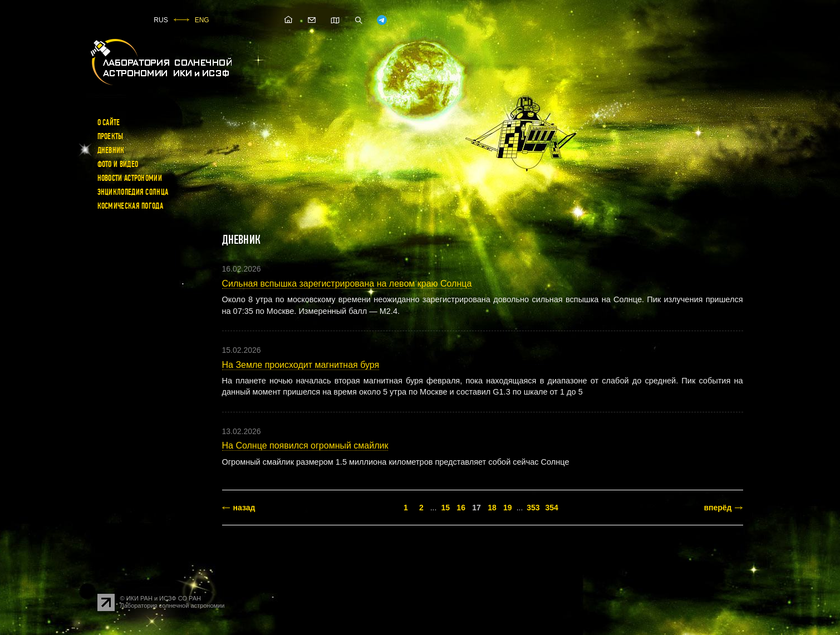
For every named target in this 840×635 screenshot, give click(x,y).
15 (445, 508)
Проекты (110, 136)
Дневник (111, 150)
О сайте (109, 122)
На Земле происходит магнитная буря (301, 365)
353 (533, 508)
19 (508, 508)
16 (461, 508)
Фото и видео (118, 164)
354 (552, 508)
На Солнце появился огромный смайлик (305, 446)
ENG (202, 20)
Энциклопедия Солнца (133, 192)
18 (492, 508)
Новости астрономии (130, 178)
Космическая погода (130, 206)
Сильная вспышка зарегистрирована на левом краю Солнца (347, 284)
